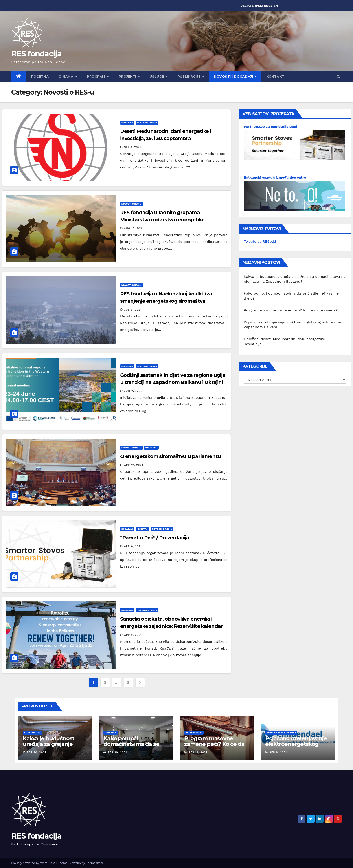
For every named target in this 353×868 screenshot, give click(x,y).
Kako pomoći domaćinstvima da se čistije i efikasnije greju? (135, 744)
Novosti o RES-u (147, 122)
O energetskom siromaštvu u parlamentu (171, 456)
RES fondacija (36, 54)
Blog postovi (32, 733)
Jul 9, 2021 (133, 310)
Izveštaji (143, 529)
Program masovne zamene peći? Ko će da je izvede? (291, 310)
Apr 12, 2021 (134, 465)
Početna (40, 77)
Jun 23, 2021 (134, 391)
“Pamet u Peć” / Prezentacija (155, 538)
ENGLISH (271, 6)
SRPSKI (258, 6)
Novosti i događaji (235, 77)
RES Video (151, 448)
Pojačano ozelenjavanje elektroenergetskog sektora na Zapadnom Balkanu (296, 747)
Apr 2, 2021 (133, 635)
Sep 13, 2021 (198, 752)
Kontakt (275, 77)
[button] (338, 76)
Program (98, 77)
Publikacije (191, 77)
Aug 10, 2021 (134, 228)
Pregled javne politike (281, 733)
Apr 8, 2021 (133, 546)
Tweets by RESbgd (260, 241)
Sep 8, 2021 (278, 752)
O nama (68, 77)
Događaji (127, 122)
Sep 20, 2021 (36, 752)
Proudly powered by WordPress (34, 863)
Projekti (129, 77)
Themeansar (95, 863)
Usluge (159, 77)
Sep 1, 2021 (133, 147)
